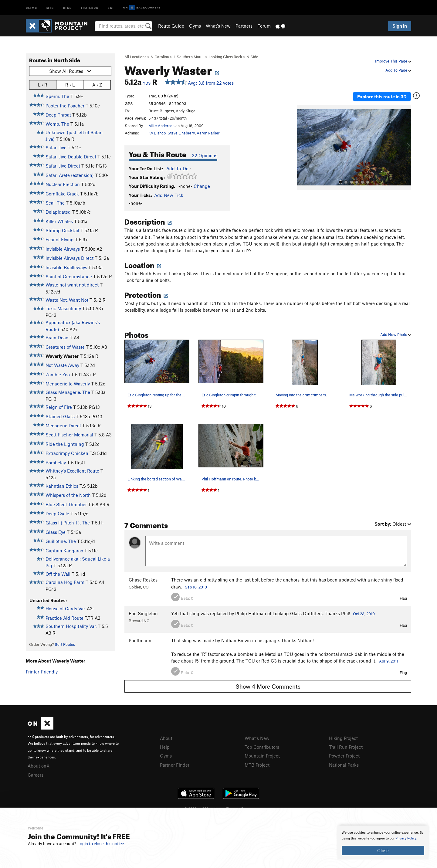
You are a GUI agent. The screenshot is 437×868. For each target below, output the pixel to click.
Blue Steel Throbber (66, 504)
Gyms (195, 26)
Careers (36, 775)
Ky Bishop (157, 133)
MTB (50, 7)
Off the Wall (58, 574)
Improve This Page (393, 61)
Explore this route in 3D (382, 97)
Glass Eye (56, 532)
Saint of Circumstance (69, 276)
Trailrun (90, 7)
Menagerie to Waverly (68, 384)
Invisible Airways (63, 249)
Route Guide (171, 26)
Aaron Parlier (208, 133)
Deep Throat (58, 115)
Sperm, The (57, 96)
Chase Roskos (143, 580)
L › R (43, 85)
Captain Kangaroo (64, 551)
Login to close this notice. (101, 844)
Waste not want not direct (72, 285)
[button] (303, 147)
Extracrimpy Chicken (67, 453)
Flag (403, 598)
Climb (32, 7)
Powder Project (344, 756)
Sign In (400, 26)
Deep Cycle (57, 514)
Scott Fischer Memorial (69, 435)
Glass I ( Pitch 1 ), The (68, 523)
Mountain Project (262, 756)
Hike (67, 7)
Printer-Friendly (42, 672)
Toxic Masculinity (63, 308)
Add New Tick (169, 195)
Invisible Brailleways (66, 267)
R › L (70, 85)
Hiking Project (343, 738)
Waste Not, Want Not (67, 300)
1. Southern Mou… (189, 57)
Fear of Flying (60, 239)
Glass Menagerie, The (68, 392)
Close (383, 850)
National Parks (344, 765)
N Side (252, 57)
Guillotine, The (61, 541)
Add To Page (398, 70)
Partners (244, 26)
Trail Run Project (346, 747)
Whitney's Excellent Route (72, 471)
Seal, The (55, 203)
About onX (39, 766)
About (166, 738)
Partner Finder (175, 765)
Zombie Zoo (58, 375)
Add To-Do (177, 168)
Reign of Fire (59, 407)
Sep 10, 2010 (196, 587)
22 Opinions (205, 155)
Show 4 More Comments (268, 686)
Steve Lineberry (181, 133)
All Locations (135, 57)
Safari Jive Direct (63, 166)
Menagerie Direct (63, 426)
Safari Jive (56, 147)
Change (202, 186)
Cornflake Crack (62, 194)
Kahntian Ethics (62, 486)
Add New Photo (396, 334)
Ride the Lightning (65, 444)
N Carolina (160, 57)
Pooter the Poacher (65, 106)
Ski (111, 7)
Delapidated (58, 212)
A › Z (97, 85)
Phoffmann (140, 640)
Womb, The (57, 124)
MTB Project (257, 765)
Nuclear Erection (63, 184)
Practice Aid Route (64, 618)
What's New (218, 26)
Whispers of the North (68, 495)
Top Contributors (262, 747)
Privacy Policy (406, 838)
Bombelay (56, 463)
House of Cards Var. (66, 609)
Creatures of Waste (65, 347)
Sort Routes (65, 644)
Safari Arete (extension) (70, 175)
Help (165, 747)
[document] (383, 843)
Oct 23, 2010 (364, 614)
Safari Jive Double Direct (71, 157)
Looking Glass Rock (225, 57)
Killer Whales (59, 221)
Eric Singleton (143, 613)
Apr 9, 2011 (389, 661)
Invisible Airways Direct (69, 258)
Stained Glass (60, 416)
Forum (264, 26)
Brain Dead (57, 337)
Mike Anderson (161, 126)
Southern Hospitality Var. (71, 626)
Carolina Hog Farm (65, 582)
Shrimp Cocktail (62, 230)
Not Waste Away (62, 365)
